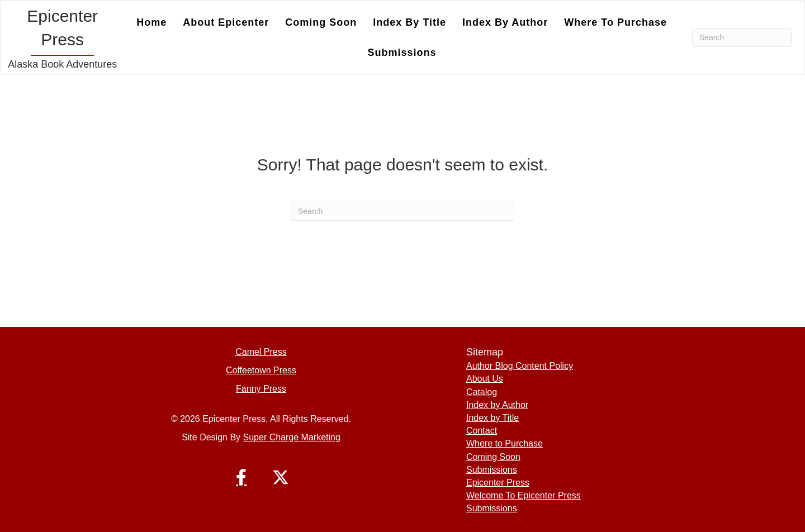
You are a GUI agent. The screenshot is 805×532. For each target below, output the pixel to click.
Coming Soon (321, 22)
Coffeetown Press (261, 370)
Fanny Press (261, 389)
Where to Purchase (615, 22)
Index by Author (505, 22)
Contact (482, 431)
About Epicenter (226, 22)
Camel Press (261, 352)
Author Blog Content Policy (520, 366)
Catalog (482, 392)
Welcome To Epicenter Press (524, 495)
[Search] (742, 37)
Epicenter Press (498, 483)
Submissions (402, 53)
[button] (241, 477)
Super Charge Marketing (292, 437)
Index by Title (409, 22)
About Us (485, 379)
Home (151, 22)
